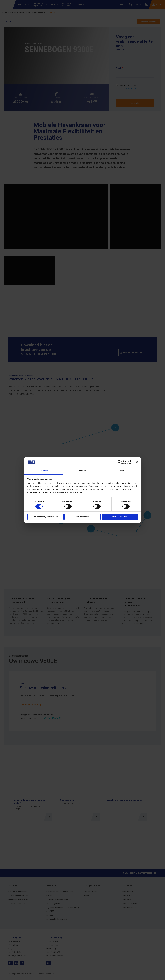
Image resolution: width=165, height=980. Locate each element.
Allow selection (82, 517)
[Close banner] (137, 462)
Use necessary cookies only (45, 517)
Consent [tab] (44, 471)
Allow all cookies (120, 517)
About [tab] (121, 471)
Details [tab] (82, 471)
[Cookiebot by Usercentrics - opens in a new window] (120, 462)
